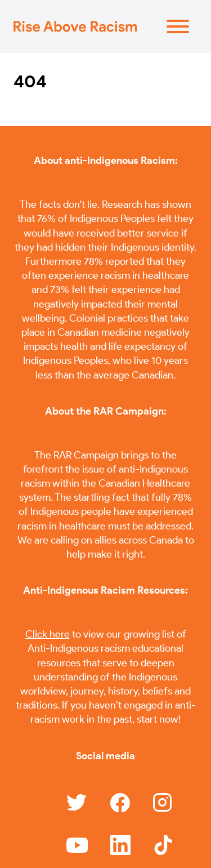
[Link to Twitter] (77, 802)
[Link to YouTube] (77, 845)
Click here (48, 634)
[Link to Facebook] (120, 803)
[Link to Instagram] (163, 802)
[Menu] (178, 26)
